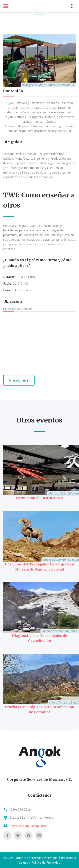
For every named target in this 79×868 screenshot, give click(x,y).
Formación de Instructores (40, 498)
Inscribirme (19, 380)
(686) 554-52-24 (21, 809)
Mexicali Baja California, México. (32, 817)
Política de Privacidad (46, 862)
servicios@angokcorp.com (28, 826)
